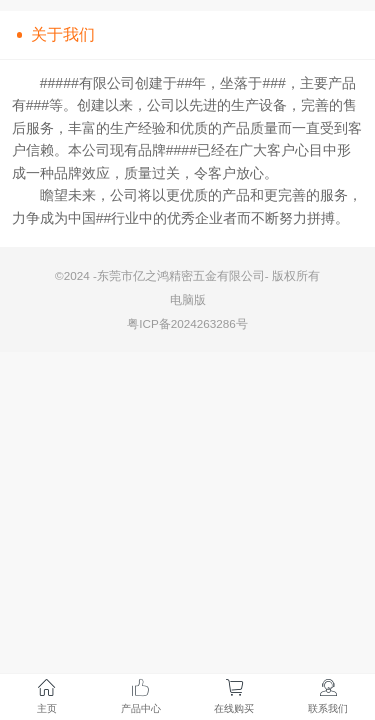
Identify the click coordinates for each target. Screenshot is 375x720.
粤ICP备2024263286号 (187, 323)
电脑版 (188, 299)
